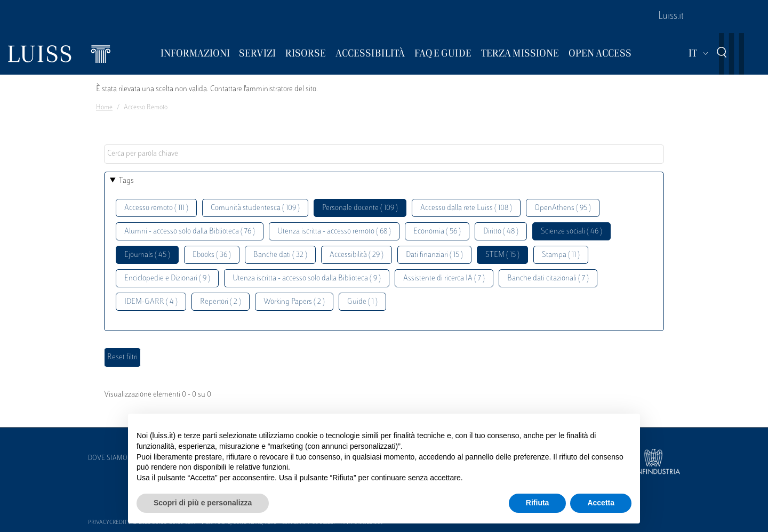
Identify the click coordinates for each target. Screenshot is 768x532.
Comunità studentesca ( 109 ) (255, 208)
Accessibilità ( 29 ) (357, 255)
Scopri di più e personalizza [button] (203, 503)
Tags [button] (126, 181)
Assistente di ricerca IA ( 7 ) (444, 279)
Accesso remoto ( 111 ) (156, 208)
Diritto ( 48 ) (501, 232)
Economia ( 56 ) (437, 232)
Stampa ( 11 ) (561, 255)
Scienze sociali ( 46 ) (571, 232)
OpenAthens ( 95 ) (563, 208)
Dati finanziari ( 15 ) (434, 255)
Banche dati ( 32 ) (280, 255)
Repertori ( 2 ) (221, 302)
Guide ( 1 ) (362, 302)
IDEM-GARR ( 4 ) (151, 302)
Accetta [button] (601, 503)
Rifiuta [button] (538, 503)
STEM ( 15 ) (502, 255)
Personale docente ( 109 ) (360, 208)
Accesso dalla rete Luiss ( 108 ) (466, 208)
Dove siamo (108, 458)
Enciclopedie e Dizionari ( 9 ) (167, 279)
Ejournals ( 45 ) (147, 255)
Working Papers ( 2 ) (294, 302)
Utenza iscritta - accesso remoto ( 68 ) (334, 232)
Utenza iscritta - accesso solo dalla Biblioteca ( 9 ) (307, 279)
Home (104, 108)
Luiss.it (671, 17)
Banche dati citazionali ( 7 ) (548, 279)
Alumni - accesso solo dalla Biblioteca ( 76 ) (190, 232)
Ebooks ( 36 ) (212, 255)
